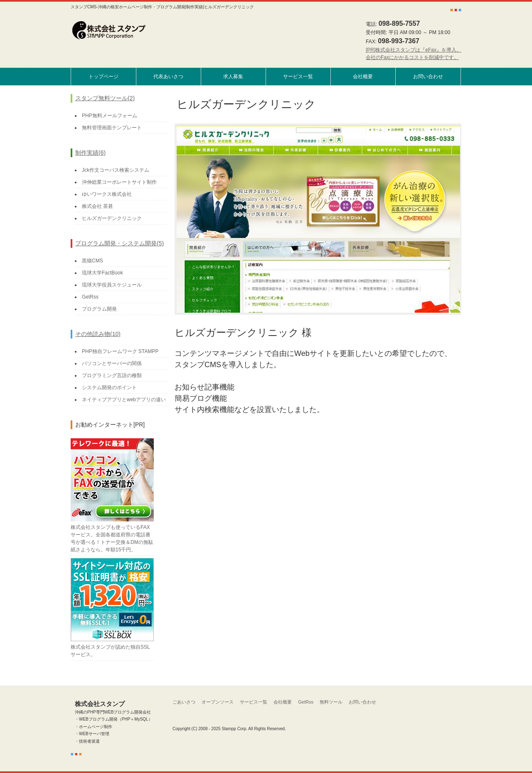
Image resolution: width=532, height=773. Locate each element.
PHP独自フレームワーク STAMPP (120, 351)
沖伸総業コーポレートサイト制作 (119, 182)
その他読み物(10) (98, 334)
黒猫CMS (92, 261)
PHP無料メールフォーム (110, 116)
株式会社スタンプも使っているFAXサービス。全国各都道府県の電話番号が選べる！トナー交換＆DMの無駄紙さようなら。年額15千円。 (112, 535)
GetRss (90, 297)
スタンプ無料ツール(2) (105, 98)
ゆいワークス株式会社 (107, 194)
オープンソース (218, 702)
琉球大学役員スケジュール (112, 285)
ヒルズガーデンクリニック (112, 218)
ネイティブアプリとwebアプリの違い (124, 400)
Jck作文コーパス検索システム (116, 170)
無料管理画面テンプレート (112, 128)
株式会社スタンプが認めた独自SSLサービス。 (112, 647)
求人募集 (233, 77)
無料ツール (331, 702)
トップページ (103, 77)
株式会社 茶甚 (97, 206)
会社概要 (363, 77)
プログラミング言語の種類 (112, 375)
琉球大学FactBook (102, 273)
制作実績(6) (90, 153)
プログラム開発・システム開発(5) (119, 243)
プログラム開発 (99, 309)
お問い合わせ (428, 77)
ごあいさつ (184, 702)
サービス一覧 (298, 77)
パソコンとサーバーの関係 (112, 363)
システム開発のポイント (109, 388)
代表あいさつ (168, 77)
